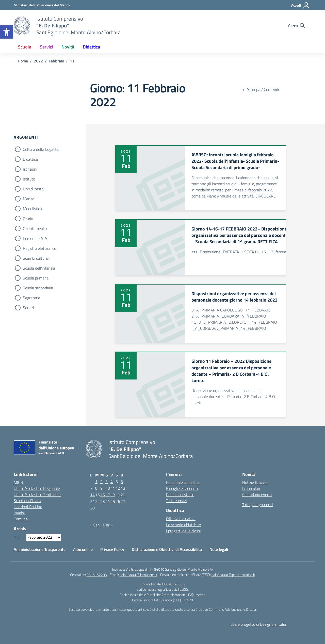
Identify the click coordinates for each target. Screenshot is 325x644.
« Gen (95, 525)
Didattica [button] (91, 47)
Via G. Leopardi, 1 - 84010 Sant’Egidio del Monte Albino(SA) (169, 569)
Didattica (30, 159)
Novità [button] (68, 47)
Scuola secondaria (38, 288)
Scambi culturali (36, 258)
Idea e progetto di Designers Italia (258, 624)
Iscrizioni (30, 169)
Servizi (28, 308)
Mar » (108, 525)
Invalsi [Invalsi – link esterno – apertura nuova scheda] (19, 513)
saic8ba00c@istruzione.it (139, 575)
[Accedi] (300, 5)
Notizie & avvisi (255, 482)
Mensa (29, 199)
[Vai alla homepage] (22, 26)
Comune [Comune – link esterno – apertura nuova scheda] (21, 519)
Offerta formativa (181, 519)
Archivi (19, 537)
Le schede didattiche (183, 525)
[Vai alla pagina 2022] (38, 61)
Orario (28, 219)
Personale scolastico (183, 482)
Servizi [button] (46, 47)
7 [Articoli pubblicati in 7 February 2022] (91, 488)
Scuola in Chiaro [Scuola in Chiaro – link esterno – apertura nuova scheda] (27, 501)
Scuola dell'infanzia (39, 268)
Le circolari (251, 488)
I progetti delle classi (183, 531)
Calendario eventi (257, 494)
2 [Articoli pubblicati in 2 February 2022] (101, 482)
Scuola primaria (36, 278)
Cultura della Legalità (41, 149)
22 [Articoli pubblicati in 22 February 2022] (97, 501)
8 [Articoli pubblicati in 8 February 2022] (96, 488)
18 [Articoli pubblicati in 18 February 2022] (113, 495)
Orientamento (35, 228)
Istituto (29, 179)
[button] (7, 32)
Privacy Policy (112, 549)
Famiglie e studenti (182, 488)
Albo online (83, 549)
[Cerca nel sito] (296, 26)
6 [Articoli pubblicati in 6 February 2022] (122, 482)
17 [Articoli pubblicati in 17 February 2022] (108, 495)
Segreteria (31, 298)
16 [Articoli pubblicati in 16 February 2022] (103, 495)
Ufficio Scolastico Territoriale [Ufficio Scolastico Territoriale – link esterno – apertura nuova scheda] (37, 494)
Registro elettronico (39, 248)
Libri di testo (33, 189)
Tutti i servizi (176, 501)
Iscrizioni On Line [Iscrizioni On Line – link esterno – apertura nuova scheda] (28, 507)
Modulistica (32, 209)
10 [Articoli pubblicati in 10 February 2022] (108, 488)
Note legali (219, 549)
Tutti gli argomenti (257, 505)
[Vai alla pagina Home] (23, 61)
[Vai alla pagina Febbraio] (56, 61)
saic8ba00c (180, 589)
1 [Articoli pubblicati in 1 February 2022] (96, 482)
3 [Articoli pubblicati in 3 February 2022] (107, 482)
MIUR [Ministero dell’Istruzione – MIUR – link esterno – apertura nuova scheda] (18, 482)
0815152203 (97, 575)
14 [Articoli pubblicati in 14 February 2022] (92, 495)
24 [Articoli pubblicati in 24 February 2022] (108, 501)
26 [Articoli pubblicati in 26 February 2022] (118, 501)
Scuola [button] (25, 47)
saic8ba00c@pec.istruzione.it (233, 575)
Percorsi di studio (180, 494)
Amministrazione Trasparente (40, 549)
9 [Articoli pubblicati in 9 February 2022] (101, 488)
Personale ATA (35, 238)
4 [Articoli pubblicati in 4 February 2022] (112, 482)
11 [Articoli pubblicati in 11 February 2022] (113, 488)
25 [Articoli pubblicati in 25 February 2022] (113, 501)
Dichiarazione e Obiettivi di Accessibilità (167, 549)
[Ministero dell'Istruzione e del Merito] (42, 5)
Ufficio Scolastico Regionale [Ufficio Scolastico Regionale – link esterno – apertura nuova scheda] (37, 488)
